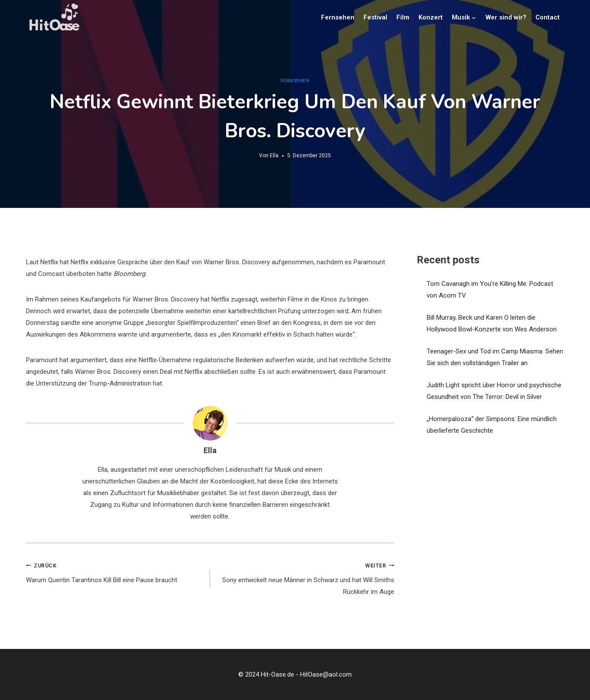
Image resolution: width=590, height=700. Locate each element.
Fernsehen (338, 17)
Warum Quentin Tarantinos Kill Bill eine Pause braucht (115, 572)
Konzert (431, 17)
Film (403, 17)
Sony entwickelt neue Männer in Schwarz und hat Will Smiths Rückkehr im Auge (305, 578)
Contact (548, 17)
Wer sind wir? (506, 17)
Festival (375, 17)
